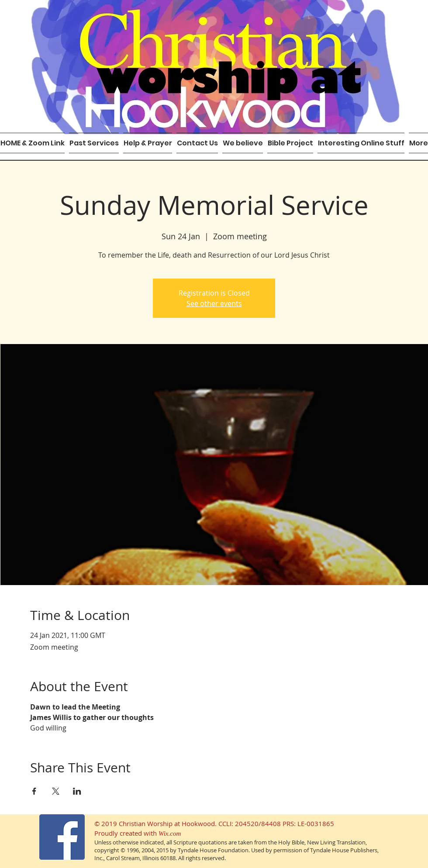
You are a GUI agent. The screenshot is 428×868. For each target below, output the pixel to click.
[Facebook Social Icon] (62, 837)
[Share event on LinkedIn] (77, 791)
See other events (214, 303)
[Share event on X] (56, 791)
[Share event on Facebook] (34, 791)
